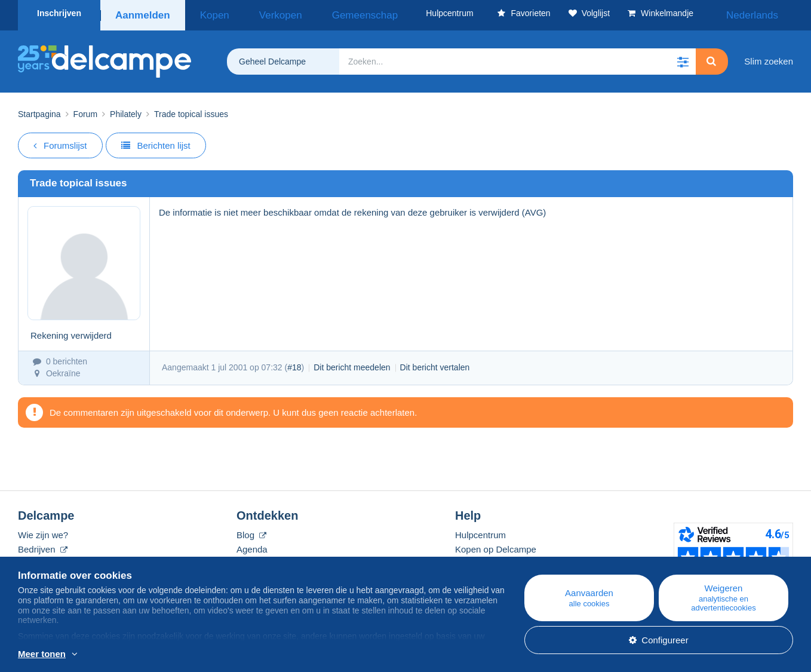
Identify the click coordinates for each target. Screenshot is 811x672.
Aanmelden (142, 13)
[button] (683, 57)
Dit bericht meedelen (352, 363)
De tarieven (41, 559)
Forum (85, 110)
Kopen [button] (207, 13)
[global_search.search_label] (517, 57)
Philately (126, 110)
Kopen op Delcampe (496, 545)
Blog (251, 531)
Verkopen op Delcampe (502, 559)
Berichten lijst (156, 141)
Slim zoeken (769, 57)
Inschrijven (59, 13)
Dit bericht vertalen (435, 363)
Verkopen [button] (257, 13)
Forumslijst (60, 141)
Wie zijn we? (43, 531)
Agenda (252, 545)
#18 (294, 363)
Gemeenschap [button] (323, 13)
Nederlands (763, 13)
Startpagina (39, 110)
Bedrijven (43, 545)
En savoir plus (93, 655)
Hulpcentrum (480, 531)
